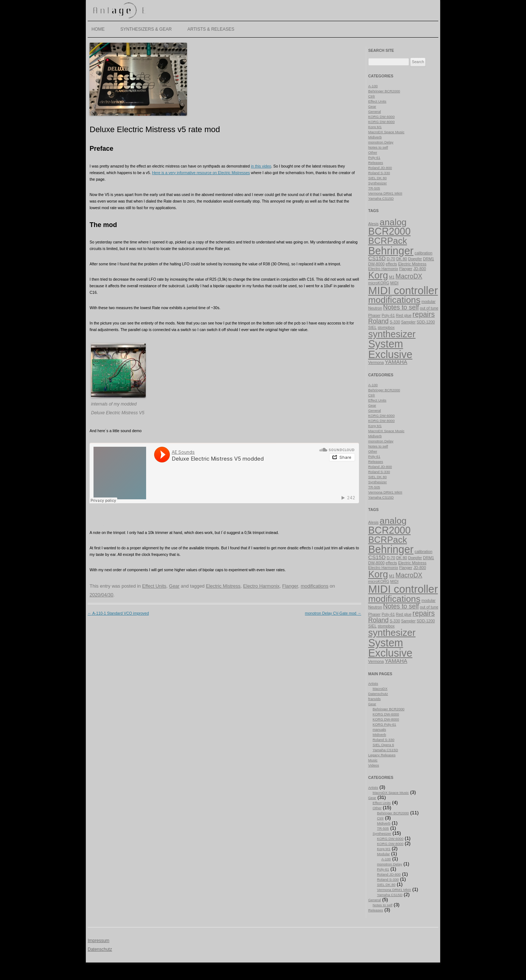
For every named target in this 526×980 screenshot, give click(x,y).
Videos (374, 765)
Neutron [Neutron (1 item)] (375, 308)
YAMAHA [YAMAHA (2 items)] (396, 362)
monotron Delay (381, 142)
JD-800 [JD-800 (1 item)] (420, 269)
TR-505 (374, 188)
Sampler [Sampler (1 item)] (408, 322)
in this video (261, 166)
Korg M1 (375, 127)
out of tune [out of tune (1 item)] (429, 308)
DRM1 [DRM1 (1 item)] (428, 259)
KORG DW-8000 (381, 122)
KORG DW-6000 (381, 117)
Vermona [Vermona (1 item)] (376, 362)
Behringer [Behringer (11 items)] (391, 251)
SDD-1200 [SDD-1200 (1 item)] (426, 322)
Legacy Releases (382, 755)
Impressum (98, 941)
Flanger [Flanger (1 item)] (406, 269)
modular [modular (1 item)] (429, 301)
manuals (379, 729)
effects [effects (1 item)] (391, 264)
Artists (373, 683)
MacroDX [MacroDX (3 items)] (409, 276)
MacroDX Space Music (386, 132)
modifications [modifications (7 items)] (394, 300)
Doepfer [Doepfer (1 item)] (415, 259)
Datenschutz (378, 694)
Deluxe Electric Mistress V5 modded (140, 526)
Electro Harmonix (262, 586)
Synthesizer (378, 183)
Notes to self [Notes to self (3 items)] (401, 307)
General (375, 112)
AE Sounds (99, 526)
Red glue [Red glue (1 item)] (404, 315)
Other (373, 152)
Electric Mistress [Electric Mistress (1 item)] (412, 264)
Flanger (290, 586)
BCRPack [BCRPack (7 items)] (388, 241)
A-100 (373, 86)
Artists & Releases (211, 29)
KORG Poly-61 (384, 724)
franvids (374, 699)
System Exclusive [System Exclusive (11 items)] (390, 349)
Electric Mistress (223, 586)
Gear (174, 586)
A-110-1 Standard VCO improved (118, 613)
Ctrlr (371, 96)
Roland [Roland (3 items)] (378, 321)
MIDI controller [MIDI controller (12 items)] (403, 290)
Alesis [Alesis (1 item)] (373, 224)
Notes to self (378, 147)
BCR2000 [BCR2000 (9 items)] (389, 231)
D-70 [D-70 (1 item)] (391, 259)
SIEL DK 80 (378, 178)
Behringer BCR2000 (384, 91)
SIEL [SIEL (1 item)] (372, 327)
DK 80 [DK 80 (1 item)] (402, 259)
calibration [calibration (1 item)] (424, 253)
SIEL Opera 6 (383, 745)
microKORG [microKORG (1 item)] (379, 283)
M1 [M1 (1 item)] (392, 277)
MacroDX (380, 689)
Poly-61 (374, 157)
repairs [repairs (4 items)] (424, 314)
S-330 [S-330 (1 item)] (395, 322)
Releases (376, 163)
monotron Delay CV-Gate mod (333, 613)
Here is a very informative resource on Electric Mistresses (201, 173)
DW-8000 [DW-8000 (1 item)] (376, 264)
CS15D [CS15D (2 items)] (377, 258)
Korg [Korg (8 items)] (378, 275)
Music (373, 760)
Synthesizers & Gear (146, 29)
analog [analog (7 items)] (393, 222)
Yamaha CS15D (381, 198)
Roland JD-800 (380, 168)
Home (98, 29)
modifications (315, 586)
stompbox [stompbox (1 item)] (386, 327)
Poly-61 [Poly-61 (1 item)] (388, 315)
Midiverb (375, 137)
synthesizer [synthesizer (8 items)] (392, 334)
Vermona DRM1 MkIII (385, 193)
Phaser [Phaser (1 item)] (374, 315)
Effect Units (154, 586)
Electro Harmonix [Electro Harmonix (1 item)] (383, 269)
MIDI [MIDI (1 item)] (394, 283)
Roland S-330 (379, 173)
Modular (383, 854)
